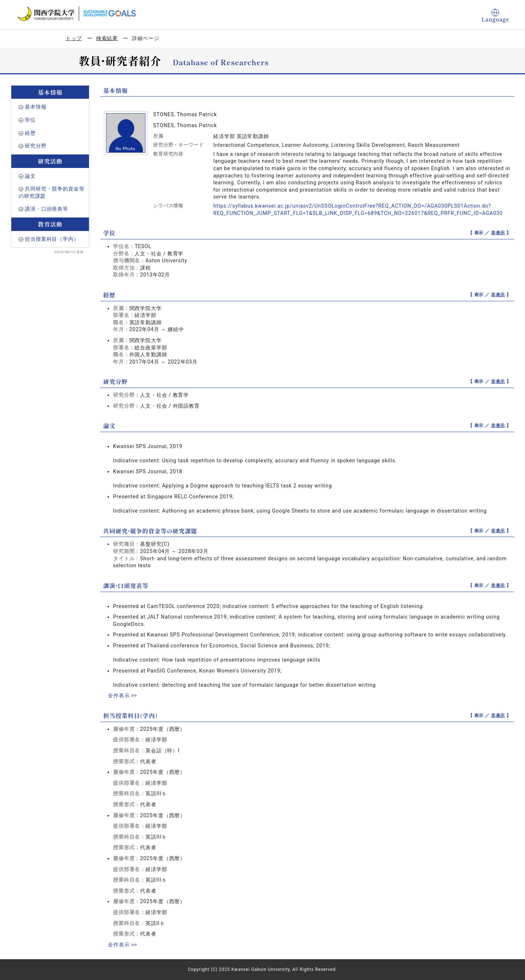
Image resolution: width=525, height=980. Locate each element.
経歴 (30, 133)
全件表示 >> (122, 695)
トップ (74, 38)
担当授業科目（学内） (52, 239)
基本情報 (36, 107)
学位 (30, 120)
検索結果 (107, 38)
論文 (30, 176)
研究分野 (36, 146)
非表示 (498, 233)
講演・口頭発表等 (46, 209)
